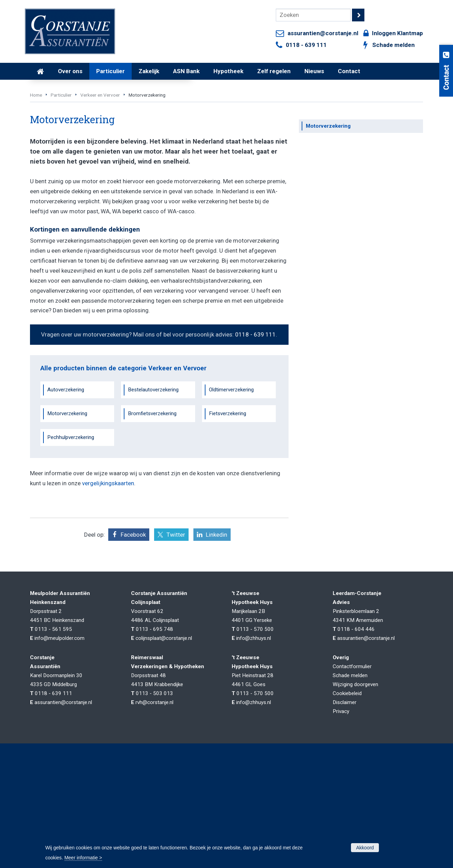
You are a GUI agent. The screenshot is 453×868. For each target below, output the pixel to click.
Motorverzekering (67, 509)
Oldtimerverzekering (231, 486)
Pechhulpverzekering (71, 533)
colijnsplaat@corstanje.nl (164, 734)
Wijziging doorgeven (355, 780)
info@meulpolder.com (59, 734)
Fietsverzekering (228, 509)
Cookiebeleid (347, 789)
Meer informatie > (83, 858)
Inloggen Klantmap (397, 33)
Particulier (61, 191)
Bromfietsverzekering (152, 509)
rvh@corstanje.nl (154, 798)
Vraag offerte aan (63, 154)
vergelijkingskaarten (108, 579)
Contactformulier (352, 762)
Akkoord (365, 848)
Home (36, 191)
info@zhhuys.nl (254, 734)
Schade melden (394, 45)
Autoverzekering (66, 486)
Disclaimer (345, 798)
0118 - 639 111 (306, 45)
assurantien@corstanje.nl (323, 33)
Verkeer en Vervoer (100, 191)
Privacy (341, 807)
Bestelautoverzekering (153, 486)
